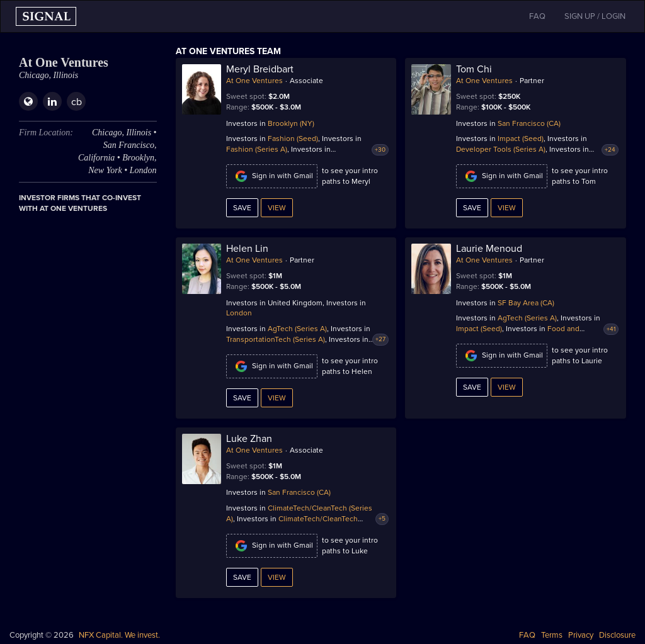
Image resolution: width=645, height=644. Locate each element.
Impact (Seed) (521, 138)
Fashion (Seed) (293, 138)
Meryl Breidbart (260, 69)
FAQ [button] (537, 16)
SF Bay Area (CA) (526, 303)
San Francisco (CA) (529, 123)
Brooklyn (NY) (291, 123)
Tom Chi (474, 69)
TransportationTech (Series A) (276, 339)
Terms (552, 635)
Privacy (581, 635)
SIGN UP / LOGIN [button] (595, 16)
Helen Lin (247, 249)
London (239, 313)
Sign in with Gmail (272, 176)
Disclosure (617, 635)
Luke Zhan (249, 439)
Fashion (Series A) (257, 149)
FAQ (527, 635)
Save (242, 208)
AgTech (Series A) (297, 329)
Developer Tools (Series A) (501, 149)
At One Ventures (254, 81)
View (277, 208)
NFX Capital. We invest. (119, 635)
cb (77, 102)
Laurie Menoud (489, 249)
